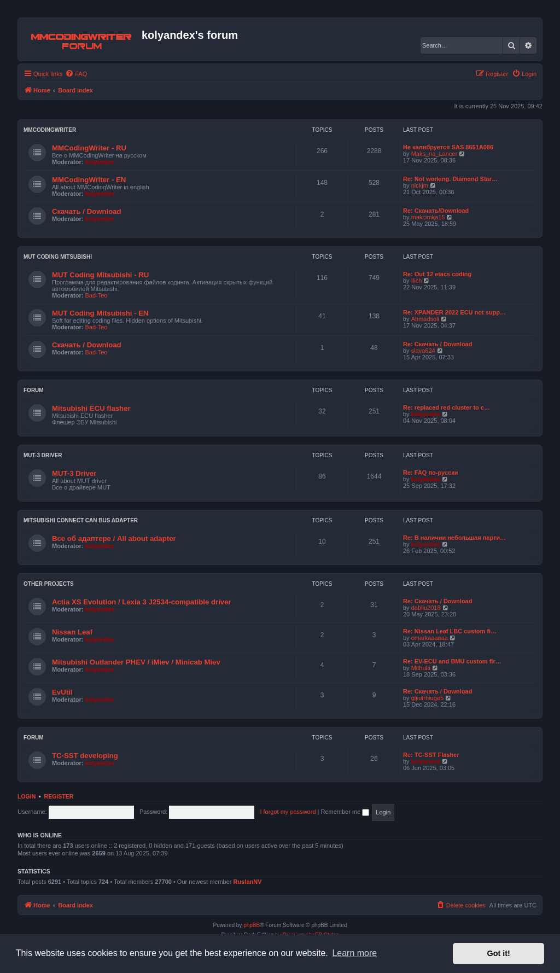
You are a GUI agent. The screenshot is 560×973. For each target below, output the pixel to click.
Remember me (345, 812)
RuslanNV (248, 882)
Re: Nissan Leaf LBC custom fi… (450, 631)
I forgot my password (288, 812)
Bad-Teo (97, 295)
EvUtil (62, 692)
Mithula (421, 668)
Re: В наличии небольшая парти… (454, 538)
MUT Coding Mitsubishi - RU (100, 275)
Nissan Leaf (72, 632)
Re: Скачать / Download (437, 344)
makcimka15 (428, 217)
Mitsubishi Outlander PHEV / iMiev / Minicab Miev (136, 662)
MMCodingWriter (50, 130)
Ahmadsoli (425, 319)
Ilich (417, 281)
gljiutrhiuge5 (427, 698)
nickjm (420, 185)
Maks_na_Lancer (434, 154)
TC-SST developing (85, 756)
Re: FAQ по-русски (430, 473)
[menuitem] (76, 74)
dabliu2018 (426, 608)
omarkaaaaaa (430, 638)
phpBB (252, 925)
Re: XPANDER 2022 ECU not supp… (454, 312)
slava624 (423, 351)
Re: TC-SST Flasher (431, 755)
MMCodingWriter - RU (89, 148)
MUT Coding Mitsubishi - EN (100, 313)
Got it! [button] (499, 953)
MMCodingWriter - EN (89, 180)
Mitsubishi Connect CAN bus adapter (81, 520)
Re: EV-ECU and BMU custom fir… (452, 661)
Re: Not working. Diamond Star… (450, 179)
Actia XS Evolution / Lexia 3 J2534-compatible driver (142, 602)
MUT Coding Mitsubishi (58, 257)
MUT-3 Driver (43, 455)
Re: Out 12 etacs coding (437, 274)
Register (59, 796)
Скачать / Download (87, 211)
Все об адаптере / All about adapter (114, 538)
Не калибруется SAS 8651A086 (448, 147)
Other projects (49, 584)
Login (27, 796)
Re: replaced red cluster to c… (447, 407)
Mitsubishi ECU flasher (91, 408)
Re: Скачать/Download (436, 211)
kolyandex (100, 162)
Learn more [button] (354, 953)
